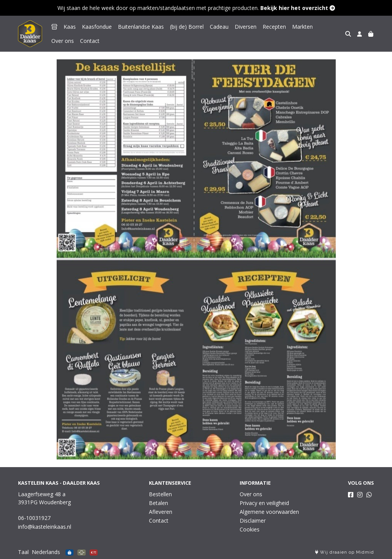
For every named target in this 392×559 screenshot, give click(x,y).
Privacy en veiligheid (264, 503)
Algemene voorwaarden (269, 512)
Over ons (330, 27)
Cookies (250, 529)
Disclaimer (253, 521)
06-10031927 (34, 518)
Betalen (158, 503)
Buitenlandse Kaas (141, 27)
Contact (61, 41)
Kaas (70, 27)
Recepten (274, 27)
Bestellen (160, 494)
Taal (23, 552)
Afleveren (161, 512)
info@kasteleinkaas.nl (45, 527)
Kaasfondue (97, 27)
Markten (302, 27)
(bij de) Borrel (187, 27)
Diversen (246, 27)
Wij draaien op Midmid (345, 552)
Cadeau (219, 27)
